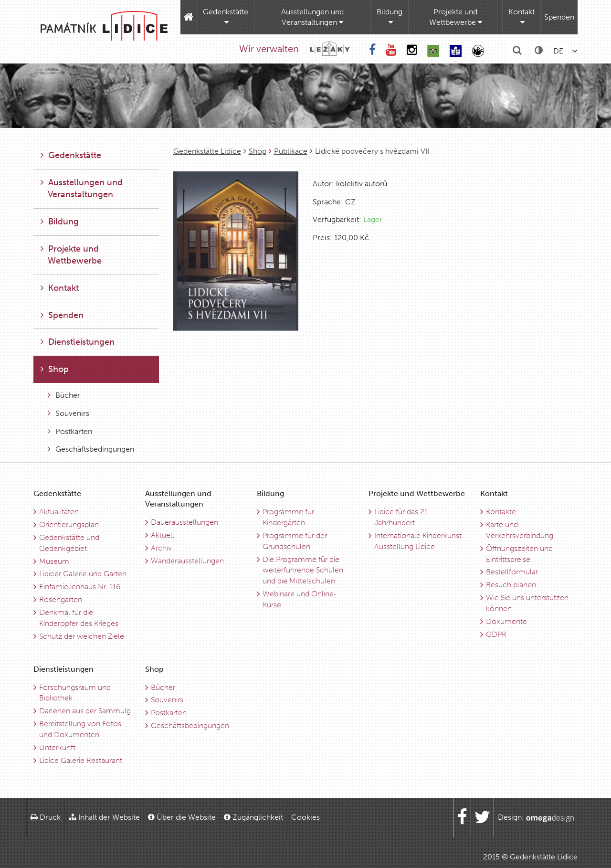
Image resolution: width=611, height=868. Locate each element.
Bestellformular (512, 572)
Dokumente (506, 621)
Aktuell (163, 535)
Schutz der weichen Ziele (82, 636)
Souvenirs (68, 413)
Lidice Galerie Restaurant (81, 760)
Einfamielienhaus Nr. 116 (80, 587)
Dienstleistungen (78, 342)
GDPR (496, 634)
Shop (258, 151)
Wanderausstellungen (187, 561)
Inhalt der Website (104, 817)
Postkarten (70, 431)
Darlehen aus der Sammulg (85, 711)
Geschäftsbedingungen (91, 449)
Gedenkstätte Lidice (207, 151)
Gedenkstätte (226, 17)
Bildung (390, 17)
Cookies (305, 817)
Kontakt (521, 17)
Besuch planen (511, 585)
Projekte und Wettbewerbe (456, 17)
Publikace (291, 151)
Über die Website (182, 817)
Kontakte (501, 512)
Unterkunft (57, 747)
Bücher (64, 395)
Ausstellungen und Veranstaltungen (312, 17)
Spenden (559, 17)
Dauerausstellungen (184, 522)
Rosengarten (61, 599)
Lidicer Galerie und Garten (83, 574)
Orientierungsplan (69, 524)
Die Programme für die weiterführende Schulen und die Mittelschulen (303, 570)
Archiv (161, 548)
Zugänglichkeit (253, 817)
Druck (46, 817)
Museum (54, 561)
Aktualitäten (59, 512)
